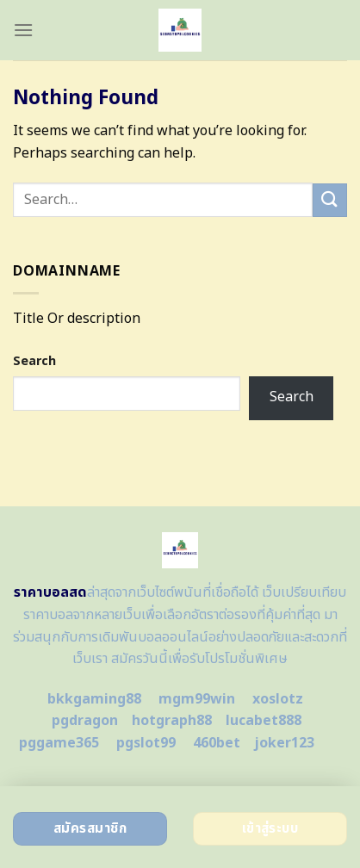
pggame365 (59, 743)
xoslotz (278, 699)
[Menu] (23, 30)
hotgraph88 (172, 721)
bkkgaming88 (94, 699)
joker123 (284, 743)
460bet (217, 743)
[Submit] (330, 200)
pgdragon (85, 721)
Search (34, 361)
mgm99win (197, 699)
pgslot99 (146, 743)
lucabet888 (264, 721)
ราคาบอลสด (50, 592)
